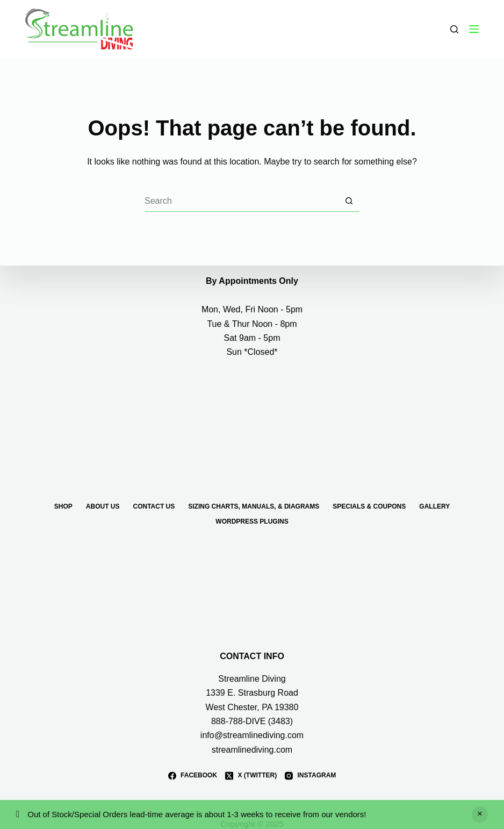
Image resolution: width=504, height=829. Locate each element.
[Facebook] (193, 776)
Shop (63, 506)
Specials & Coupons (369, 506)
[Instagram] (310, 776)
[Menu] (474, 29)
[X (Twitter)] (251, 776)
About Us (103, 506)
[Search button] (349, 201)
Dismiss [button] (480, 814)
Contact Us (154, 506)
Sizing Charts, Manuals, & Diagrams (254, 506)
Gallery (434, 506)
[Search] (454, 29)
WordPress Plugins (252, 521)
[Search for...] (241, 201)
